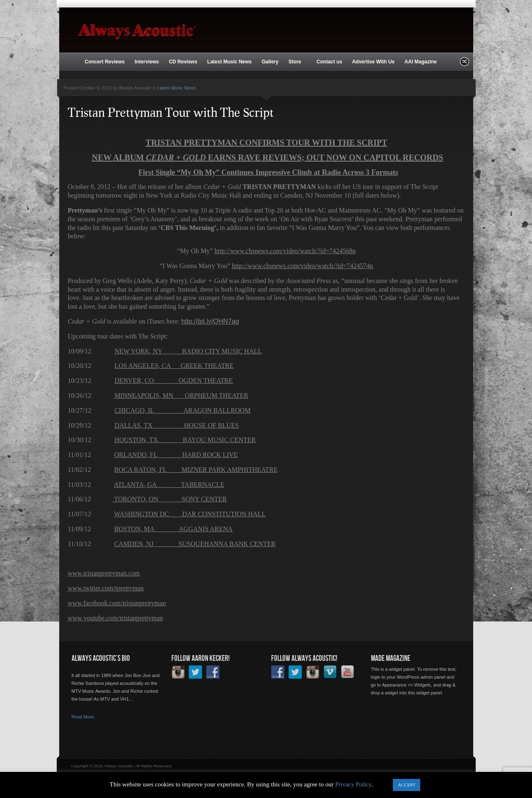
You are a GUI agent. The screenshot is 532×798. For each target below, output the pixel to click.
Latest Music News (230, 62)
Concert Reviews (105, 62)
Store (296, 62)
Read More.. (84, 717)
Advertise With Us (373, 62)
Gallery (270, 62)
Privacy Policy (353, 784)
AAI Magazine (421, 62)
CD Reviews (183, 62)
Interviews (147, 62)
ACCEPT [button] (407, 785)
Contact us (329, 62)
